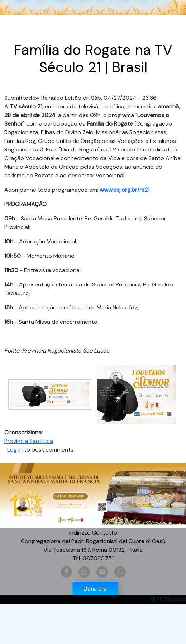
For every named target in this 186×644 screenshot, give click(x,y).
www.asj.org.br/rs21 (125, 190)
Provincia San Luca (29, 441)
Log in (15, 450)
